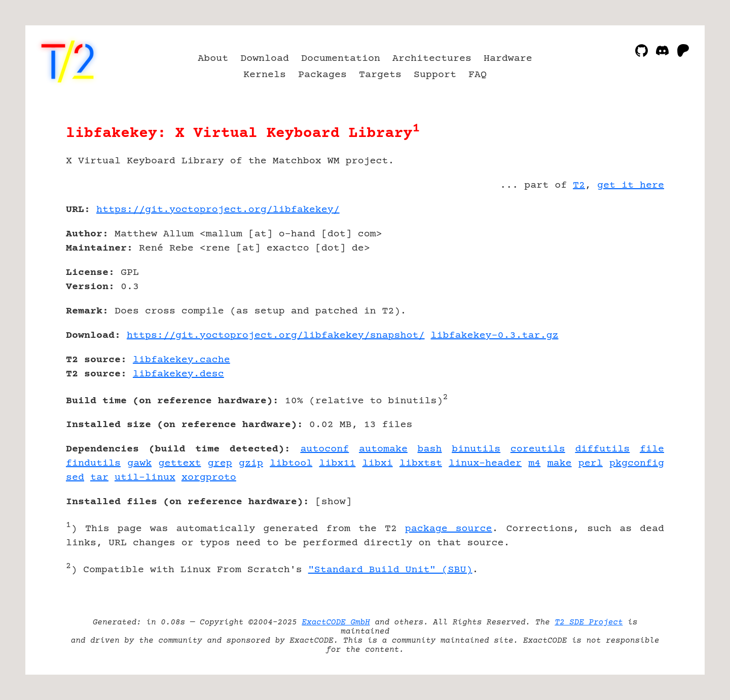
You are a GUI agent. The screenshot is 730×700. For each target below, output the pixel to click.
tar (99, 478)
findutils (93, 463)
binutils (476, 449)
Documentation (341, 59)
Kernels (265, 75)
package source (449, 529)
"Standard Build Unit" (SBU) (390, 570)
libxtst (421, 463)
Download (265, 59)
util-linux (145, 478)
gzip (251, 463)
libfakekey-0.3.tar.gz (495, 336)
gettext (179, 463)
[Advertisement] (634, 269)
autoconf (324, 449)
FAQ (478, 75)
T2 (579, 185)
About (213, 59)
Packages (322, 75)
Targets (380, 75)
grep (220, 463)
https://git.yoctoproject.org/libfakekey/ (218, 210)
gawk (139, 463)
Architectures (432, 59)
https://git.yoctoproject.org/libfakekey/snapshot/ (276, 336)
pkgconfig (637, 463)
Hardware (508, 59)
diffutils (602, 449)
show (334, 502)
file (652, 449)
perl (591, 463)
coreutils (538, 449)
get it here (631, 185)
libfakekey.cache (181, 360)
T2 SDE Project (589, 622)
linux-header (485, 463)
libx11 (337, 463)
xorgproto (209, 478)
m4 (534, 463)
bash (430, 449)
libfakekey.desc (178, 374)
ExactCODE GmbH (336, 622)
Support (435, 75)
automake (383, 449)
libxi (378, 463)
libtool (291, 463)
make (560, 463)
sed (75, 478)
